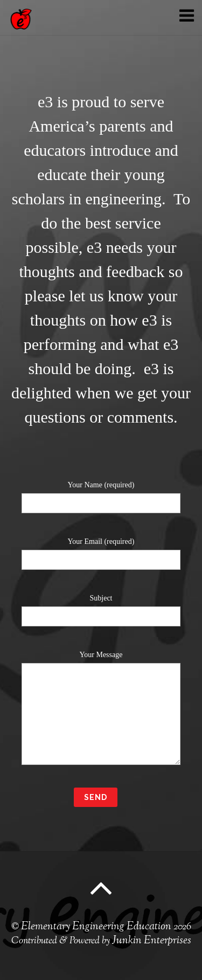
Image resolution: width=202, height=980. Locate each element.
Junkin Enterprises (152, 941)
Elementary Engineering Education (96, 927)
